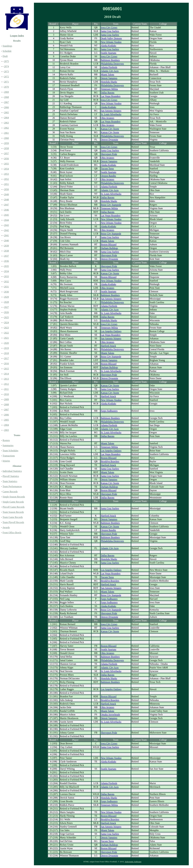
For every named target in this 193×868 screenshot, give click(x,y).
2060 (6, 138)
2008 (6, 404)
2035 (6, 266)
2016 (6, 363)
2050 (6, 189)
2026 (6, 312)
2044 (6, 220)
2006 (6, 415)
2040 (6, 241)
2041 (6, 235)
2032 (6, 282)
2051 (6, 184)
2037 (6, 256)
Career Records (10, 492)
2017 (6, 358)
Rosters (6, 440)
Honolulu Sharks (109, 82)
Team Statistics (10, 481)
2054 (6, 169)
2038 (6, 251)
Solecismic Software (133, 862)
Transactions (9, 456)
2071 (6, 82)
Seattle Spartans (108, 53)
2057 (6, 153)
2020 (6, 343)
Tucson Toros (107, 169)
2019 (6, 348)
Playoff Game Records (13, 507)
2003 (6, 430)
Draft (5, 56)
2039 (6, 246)
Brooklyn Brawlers (110, 461)
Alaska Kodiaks (108, 46)
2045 (6, 215)
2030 (6, 292)
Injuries (6, 461)
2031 (6, 287)
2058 (6, 148)
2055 (6, 164)
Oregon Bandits (108, 176)
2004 (6, 425)
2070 (6, 87)
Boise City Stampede (111, 205)
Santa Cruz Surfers (110, 31)
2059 (6, 143)
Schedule (7, 51)
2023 (6, 328)
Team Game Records (13, 517)
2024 (6, 323)
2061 (6, 133)
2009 (6, 399)
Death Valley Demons (111, 38)
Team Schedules (10, 451)
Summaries (8, 445)
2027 (6, 307)
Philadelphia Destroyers (112, 64)
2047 (6, 205)
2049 (6, 194)
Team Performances (12, 486)
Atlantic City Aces (110, 71)
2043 (6, 225)
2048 (6, 200)
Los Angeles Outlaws (111, 331)
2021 (6, 338)
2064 (6, 118)
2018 (6, 353)
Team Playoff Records (13, 522)
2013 (6, 379)
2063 (6, 123)
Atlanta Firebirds (109, 67)
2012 (6, 384)
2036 (6, 261)
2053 (6, 174)
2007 (6, 410)
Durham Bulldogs (109, 248)
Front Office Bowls (12, 533)
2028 (6, 302)
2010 (6, 394)
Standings (7, 46)
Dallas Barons (108, 93)
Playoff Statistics (11, 476)
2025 (6, 317)
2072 (6, 77)
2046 (6, 210)
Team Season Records (13, 512)
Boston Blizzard (109, 244)
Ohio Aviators (107, 118)
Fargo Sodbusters (109, 411)
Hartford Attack (108, 346)
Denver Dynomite (109, 140)
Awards (6, 527)
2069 (6, 92)
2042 (6, 230)
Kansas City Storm (110, 129)
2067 (6, 102)
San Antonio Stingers (111, 111)
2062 (6, 128)
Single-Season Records (14, 497)
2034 (6, 271)
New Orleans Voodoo (111, 42)
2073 (6, 71)
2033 (6, 276)
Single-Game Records (13, 502)
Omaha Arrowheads (110, 715)
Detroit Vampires (109, 78)
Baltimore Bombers (110, 60)
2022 (6, 333)
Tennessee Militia (109, 89)
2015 (6, 369)
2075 (6, 61)
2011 (6, 389)
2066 (6, 107)
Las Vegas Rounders (111, 96)
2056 (6, 159)
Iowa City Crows (109, 27)
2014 (6, 374)
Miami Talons (107, 75)
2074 (6, 66)
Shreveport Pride (109, 154)
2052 (6, 179)
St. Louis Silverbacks (111, 114)
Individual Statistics (12, 471)
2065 (6, 112)
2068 (6, 97)
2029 (6, 297)
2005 (6, 420)
